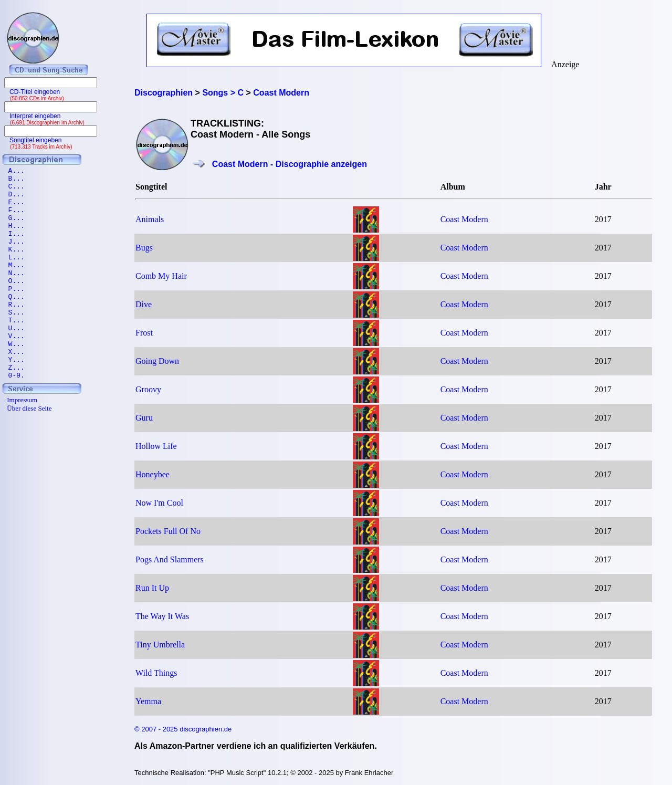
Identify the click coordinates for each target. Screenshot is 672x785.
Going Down (157, 361)
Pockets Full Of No (168, 531)
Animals (150, 219)
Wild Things (156, 673)
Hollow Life (156, 446)
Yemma (148, 701)
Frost (144, 333)
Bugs (144, 248)
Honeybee (153, 474)
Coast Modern (464, 219)
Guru (144, 418)
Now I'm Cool (159, 503)
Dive (144, 304)
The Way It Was (162, 616)
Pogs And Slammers (170, 559)
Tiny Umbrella (160, 645)
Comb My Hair (161, 276)
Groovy (148, 389)
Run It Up (152, 588)
